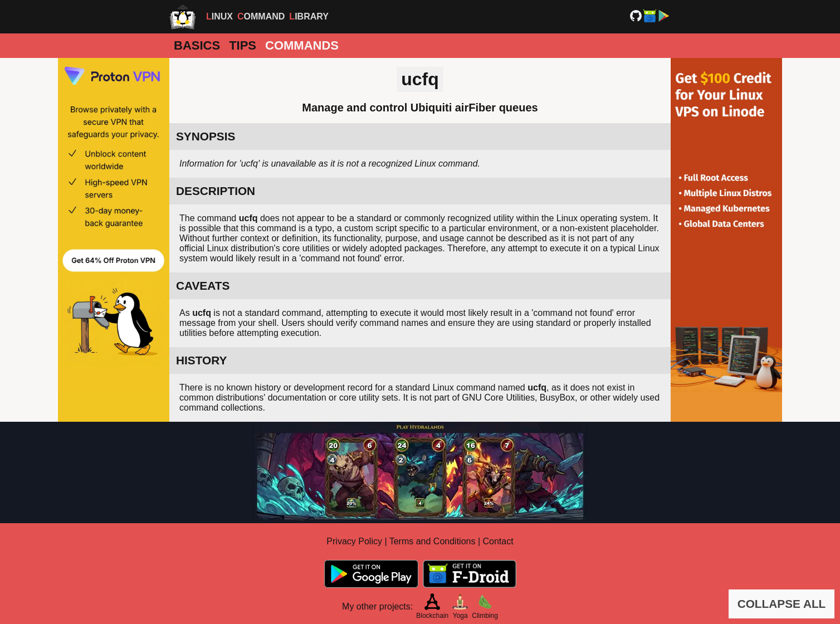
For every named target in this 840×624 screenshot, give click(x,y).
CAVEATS (203, 286)
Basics (197, 45)
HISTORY (201, 360)
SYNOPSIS (206, 136)
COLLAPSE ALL (782, 604)
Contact (498, 541)
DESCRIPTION (216, 191)
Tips (243, 45)
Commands (302, 45)
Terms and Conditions (433, 541)
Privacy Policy (354, 541)
